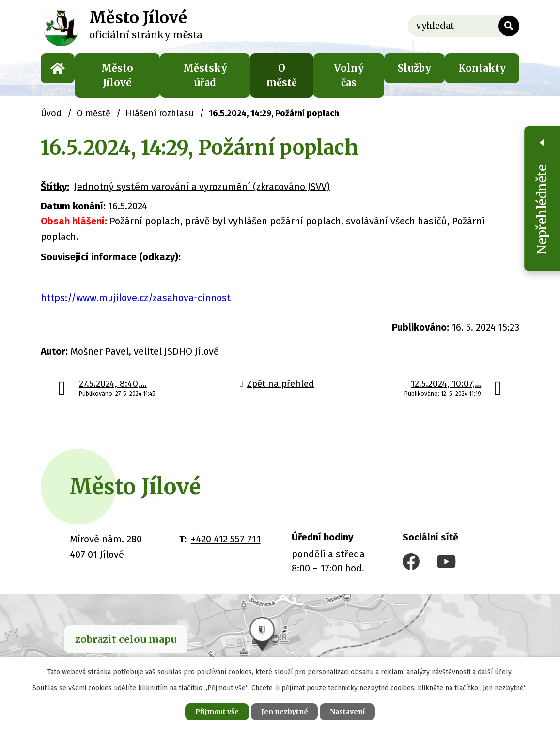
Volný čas (349, 75)
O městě (282, 75)
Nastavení (348, 712)
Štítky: (55, 187)
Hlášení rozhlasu (160, 113)
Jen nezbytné (284, 712)
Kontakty (482, 68)
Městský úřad (205, 75)
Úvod (58, 68)
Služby (414, 68)
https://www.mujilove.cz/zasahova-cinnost (136, 298)
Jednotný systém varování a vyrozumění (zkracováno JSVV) (202, 187)
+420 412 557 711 (226, 539)
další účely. (495, 672)
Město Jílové (117, 75)
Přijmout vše (216, 712)
